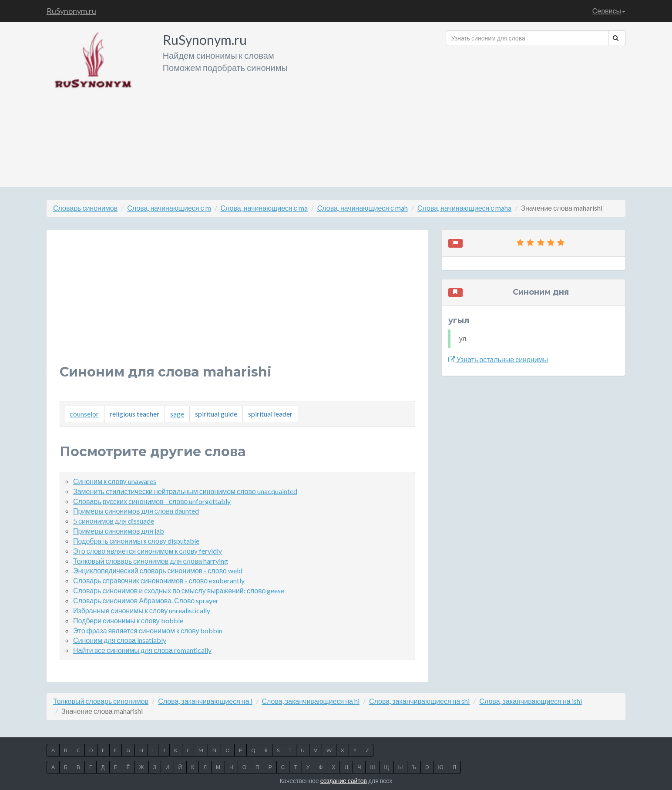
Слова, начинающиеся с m (169, 208)
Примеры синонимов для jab (119, 531)
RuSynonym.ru (71, 11)
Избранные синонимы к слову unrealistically (142, 610)
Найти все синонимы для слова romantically (142, 650)
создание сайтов (344, 781)
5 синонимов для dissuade (114, 521)
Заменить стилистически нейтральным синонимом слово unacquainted (185, 491)
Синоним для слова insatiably (120, 640)
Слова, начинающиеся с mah (363, 208)
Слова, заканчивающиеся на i (205, 701)
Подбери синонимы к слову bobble (128, 620)
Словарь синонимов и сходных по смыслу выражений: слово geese (179, 590)
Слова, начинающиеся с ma (264, 208)
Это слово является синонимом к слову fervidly (148, 551)
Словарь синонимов (85, 208)
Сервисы (609, 11)
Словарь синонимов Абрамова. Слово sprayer (146, 600)
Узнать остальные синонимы (498, 359)
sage (177, 414)
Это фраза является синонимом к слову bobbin (148, 630)
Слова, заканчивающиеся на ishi (530, 701)
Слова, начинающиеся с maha (464, 208)
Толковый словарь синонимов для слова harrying (151, 561)
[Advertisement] (536, 113)
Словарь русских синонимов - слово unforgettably (152, 501)
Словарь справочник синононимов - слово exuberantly (159, 580)
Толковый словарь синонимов (101, 701)
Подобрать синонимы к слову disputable (136, 541)
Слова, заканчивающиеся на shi (419, 701)
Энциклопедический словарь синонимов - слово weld (158, 570)
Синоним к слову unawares (115, 481)
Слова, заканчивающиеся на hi (311, 701)
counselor (84, 414)
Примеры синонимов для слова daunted (136, 511)
